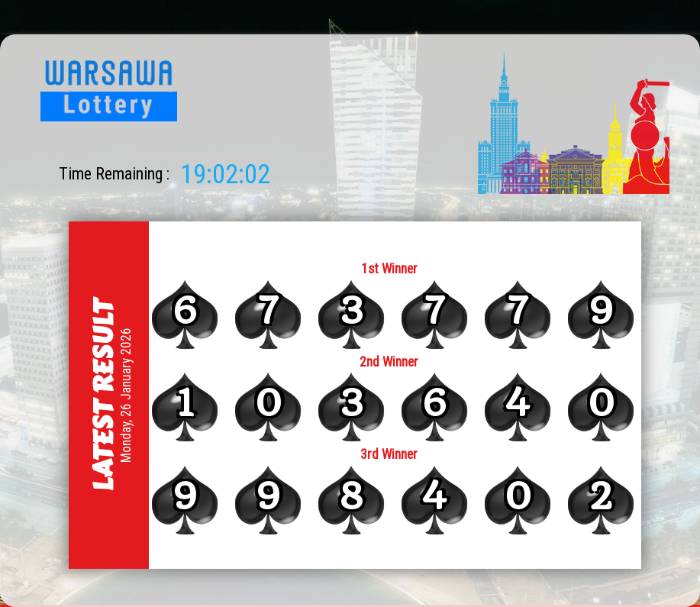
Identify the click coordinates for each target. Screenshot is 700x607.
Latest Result (102, 395)
